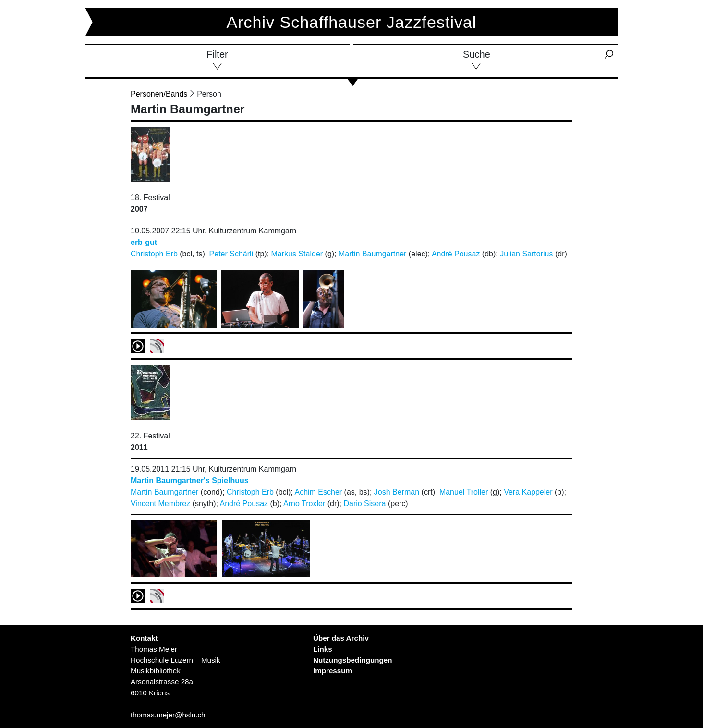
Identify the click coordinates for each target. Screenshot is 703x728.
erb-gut (144, 242)
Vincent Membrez (160, 504)
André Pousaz (456, 254)
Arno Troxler (304, 504)
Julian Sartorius (526, 254)
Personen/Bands (159, 94)
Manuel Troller (464, 492)
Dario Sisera (364, 504)
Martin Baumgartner (372, 254)
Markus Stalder (297, 254)
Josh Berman (397, 492)
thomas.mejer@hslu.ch (168, 715)
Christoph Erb (154, 254)
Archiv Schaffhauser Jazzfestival (352, 22)
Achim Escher (318, 492)
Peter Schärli (231, 254)
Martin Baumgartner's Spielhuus (190, 480)
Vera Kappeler (528, 492)
